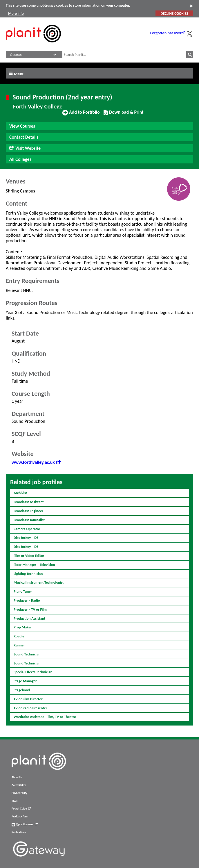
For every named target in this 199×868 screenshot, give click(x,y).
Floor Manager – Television (34, 565)
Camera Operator (27, 529)
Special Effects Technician (33, 672)
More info (16, 14)
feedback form (20, 817)
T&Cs (15, 801)
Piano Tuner (23, 591)
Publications (19, 832)
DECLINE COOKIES (174, 14)
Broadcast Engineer (28, 511)
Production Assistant (29, 618)
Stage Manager (25, 681)
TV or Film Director (28, 699)
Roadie (19, 636)
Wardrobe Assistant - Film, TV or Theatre (45, 717)
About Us (17, 777)
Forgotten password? (168, 33)
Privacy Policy (19, 793)
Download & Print (123, 115)
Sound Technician (27, 654)
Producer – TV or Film (30, 609)
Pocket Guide (21, 809)
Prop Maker (23, 627)
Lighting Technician (28, 574)
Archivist (20, 493)
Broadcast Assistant (29, 502)
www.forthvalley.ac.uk (36, 462)
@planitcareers (25, 824)
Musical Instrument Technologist (39, 582)
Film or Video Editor (29, 556)
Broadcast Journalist (29, 520)
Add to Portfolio (81, 115)
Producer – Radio (27, 600)
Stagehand (22, 690)
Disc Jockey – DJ (26, 538)
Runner (19, 645)
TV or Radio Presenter (30, 708)
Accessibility (19, 785)
